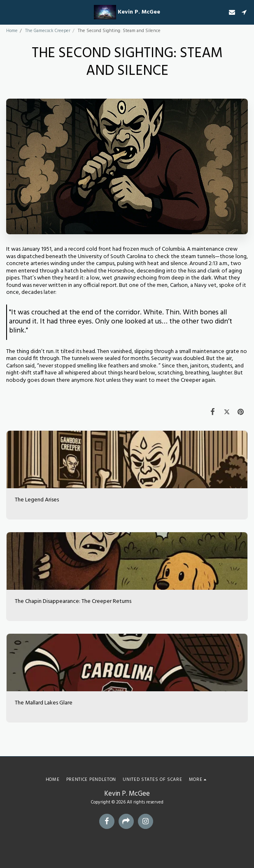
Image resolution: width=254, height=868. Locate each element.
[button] (9, 12)
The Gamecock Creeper (48, 31)
